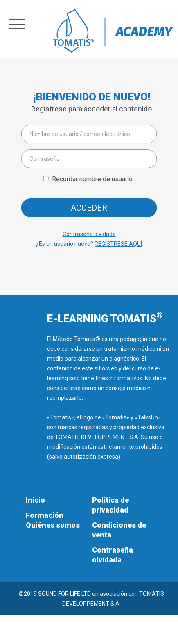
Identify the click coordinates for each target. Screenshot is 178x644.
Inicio (35, 500)
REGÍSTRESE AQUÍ (118, 244)
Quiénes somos (53, 525)
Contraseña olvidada (89, 234)
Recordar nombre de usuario (92, 179)
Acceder (89, 208)
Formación (45, 515)
